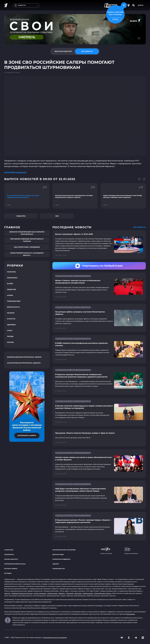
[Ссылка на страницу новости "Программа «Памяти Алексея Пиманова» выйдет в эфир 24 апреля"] (99, 438)
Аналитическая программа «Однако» (24, 363)
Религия (11, 313)
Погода (10, 336)
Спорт (10, 331)
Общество (21, 216)
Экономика (12, 278)
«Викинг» (62, 593)
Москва (10, 342)
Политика (12, 272)
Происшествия (14, 301)
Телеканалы (130, 614)
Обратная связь (58, 555)
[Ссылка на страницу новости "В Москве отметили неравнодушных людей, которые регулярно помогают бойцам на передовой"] (99, 412)
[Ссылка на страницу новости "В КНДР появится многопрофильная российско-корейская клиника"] (99, 349)
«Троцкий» (70, 593)
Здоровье (11, 325)
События (55, 564)
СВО (57, 216)
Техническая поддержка (61, 559)
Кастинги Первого (11, 569)
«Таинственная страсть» (103, 593)
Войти (141, 5)
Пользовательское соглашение (64, 550)
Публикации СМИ (59, 569)
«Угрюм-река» (52, 593)
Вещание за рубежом (131, 551)
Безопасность (13, 307)
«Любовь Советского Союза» (22, 593)
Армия (10, 295)
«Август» (7, 593)
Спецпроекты (9, 555)
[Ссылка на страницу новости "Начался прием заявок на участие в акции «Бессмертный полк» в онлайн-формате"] (99, 463)
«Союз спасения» (40, 593)
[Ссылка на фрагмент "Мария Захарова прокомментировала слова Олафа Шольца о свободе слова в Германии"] (123, 196)
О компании (9, 550)
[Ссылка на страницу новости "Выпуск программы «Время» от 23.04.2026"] (99, 245)
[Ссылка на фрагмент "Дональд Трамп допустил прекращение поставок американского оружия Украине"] (75, 196)
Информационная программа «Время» (24, 357)
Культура (11, 319)
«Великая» (78, 593)
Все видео (8, 573)
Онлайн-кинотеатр (11, 559)
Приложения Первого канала (15, 564)
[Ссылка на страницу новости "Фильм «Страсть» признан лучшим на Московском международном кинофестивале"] (99, 287)
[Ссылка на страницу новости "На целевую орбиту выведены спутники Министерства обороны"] (99, 318)
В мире (10, 284)
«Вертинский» (88, 593)
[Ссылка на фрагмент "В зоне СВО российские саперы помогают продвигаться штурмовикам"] (27, 196)
